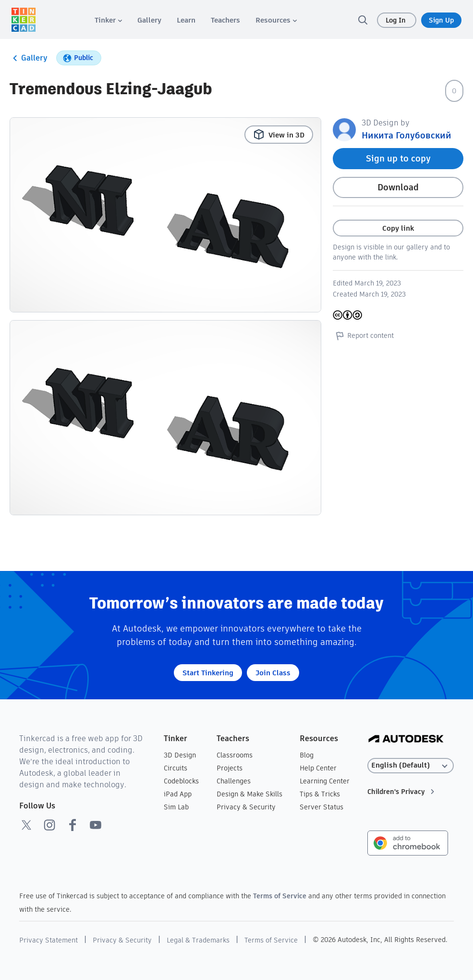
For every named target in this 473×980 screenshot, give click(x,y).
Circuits (176, 768)
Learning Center (325, 781)
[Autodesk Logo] (406, 739)
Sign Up (441, 20)
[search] (363, 20)
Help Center (318, 768)
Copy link (398, 228)
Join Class (273, 673)
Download (398, 187)
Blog (307, 755)
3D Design (180, 755)
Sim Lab (176, 807)
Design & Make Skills (249, 794)
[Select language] (411, 765)
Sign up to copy (398, 158)
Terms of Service (280, 896)
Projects (230, 768)
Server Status (321, 807)
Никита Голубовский (406, 135)
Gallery (29, 58)
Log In (397, 20)
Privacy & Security (246, 807)
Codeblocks (181, 781)
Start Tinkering (208, 673)
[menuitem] (108, 20)
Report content (363, 335)
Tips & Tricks (320, 794)
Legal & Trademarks (198, 940)
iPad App (178, 794)
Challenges (234, 781)
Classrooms (235, 755)
